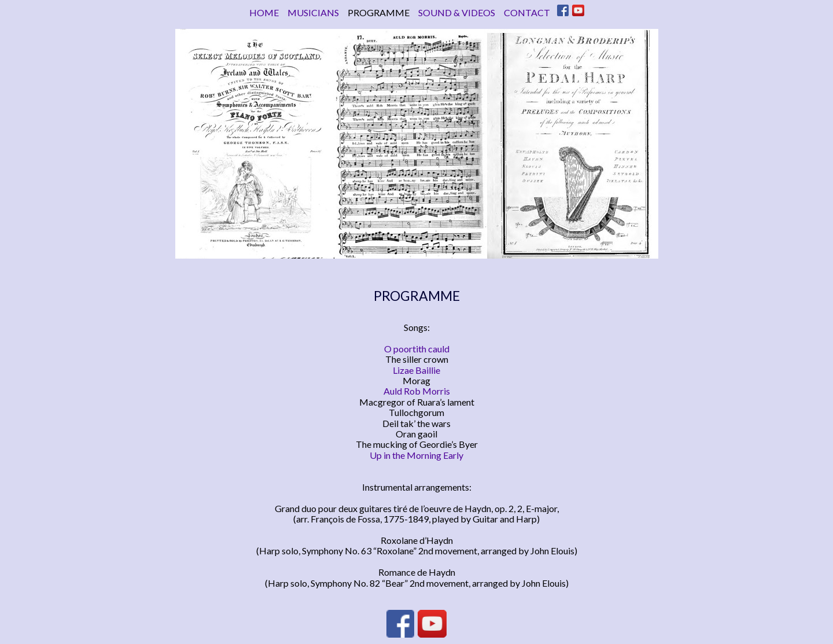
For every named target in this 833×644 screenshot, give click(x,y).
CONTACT (527, 12)
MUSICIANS (313, 12)
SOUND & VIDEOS (457, 12)
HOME (264, 12)
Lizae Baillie (417, 370)
